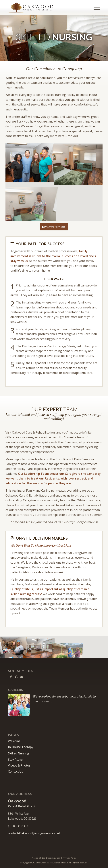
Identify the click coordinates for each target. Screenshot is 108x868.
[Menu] (95, 8)
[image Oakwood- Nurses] (13, 647)
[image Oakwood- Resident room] (79, 162)
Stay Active (15, 760)
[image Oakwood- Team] (30, 162)
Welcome (14, 741)
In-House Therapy (21, 747)
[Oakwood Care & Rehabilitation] (45, 8)
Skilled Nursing (19, 753)
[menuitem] (95, 8)
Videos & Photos (19, 765)
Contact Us (16, 771)
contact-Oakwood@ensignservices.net (34, 833)
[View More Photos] (54, 227)
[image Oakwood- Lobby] (40, 647)
